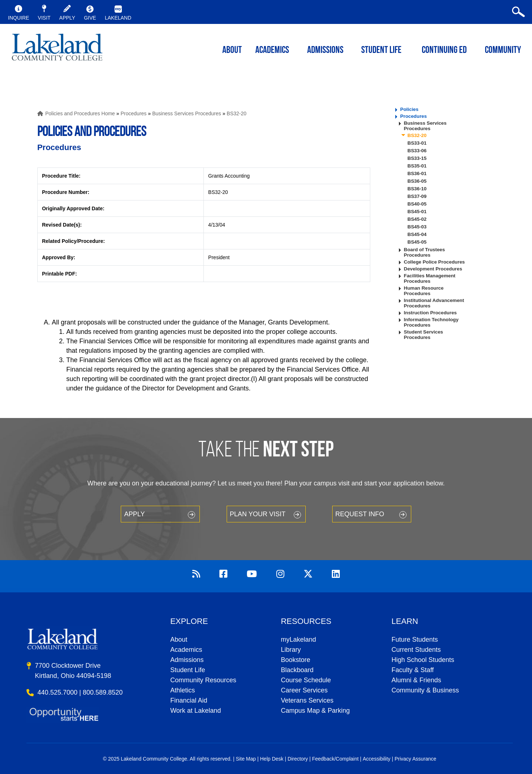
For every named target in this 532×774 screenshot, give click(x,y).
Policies (409, 109)
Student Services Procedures (424, 335)
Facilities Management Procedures (430, 278)
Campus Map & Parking (315, 711)
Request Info (360, 514)
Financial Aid (189, 700)
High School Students (423, 660)
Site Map (246, 759)
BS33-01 (417, 143)
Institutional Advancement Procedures (434, 303)
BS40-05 (417, 204)
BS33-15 (417, 158)
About (179, 640)
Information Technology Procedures (431, 322)
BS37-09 (417, 196)
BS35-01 (417, 166)
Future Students (415, 640)
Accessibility (376, 759)
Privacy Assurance (415, 759)
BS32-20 (236, 113)
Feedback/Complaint (335, 759)
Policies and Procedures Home (80, 113)
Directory (298, 759)
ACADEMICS (272, 51)
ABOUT (232, 51)
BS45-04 (417, 234)
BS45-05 (417, 242)
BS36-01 (417, 173)
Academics (186, 650)
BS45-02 (417, 219)
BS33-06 (417, 151)
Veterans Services (307, 700)
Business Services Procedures (187, 113)
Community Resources (203, 680)
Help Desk (272, 759)
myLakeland (57, 49)
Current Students (416, 650)
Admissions (325, 51)
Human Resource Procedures (424, 291)
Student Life (381, 51)
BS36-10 (417, 189)
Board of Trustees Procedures (424, 252)
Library (291, 650)
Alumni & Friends (416, 680)
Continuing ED (444, 51)
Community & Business (425, 690)
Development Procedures (433, 269)
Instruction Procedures (430, 313)
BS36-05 (417, 181)
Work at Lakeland (195, 711)
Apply (134, 514)
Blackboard (297, 670)
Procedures (133, 113)
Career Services (304, 690)
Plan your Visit (258, 514)
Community (503, 51)
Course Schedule (306, 680)
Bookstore (295, 660)
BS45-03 (417, 227)
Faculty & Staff (413, 670)
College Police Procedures (434, 262)
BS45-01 (417, 212)
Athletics (182, 690)
